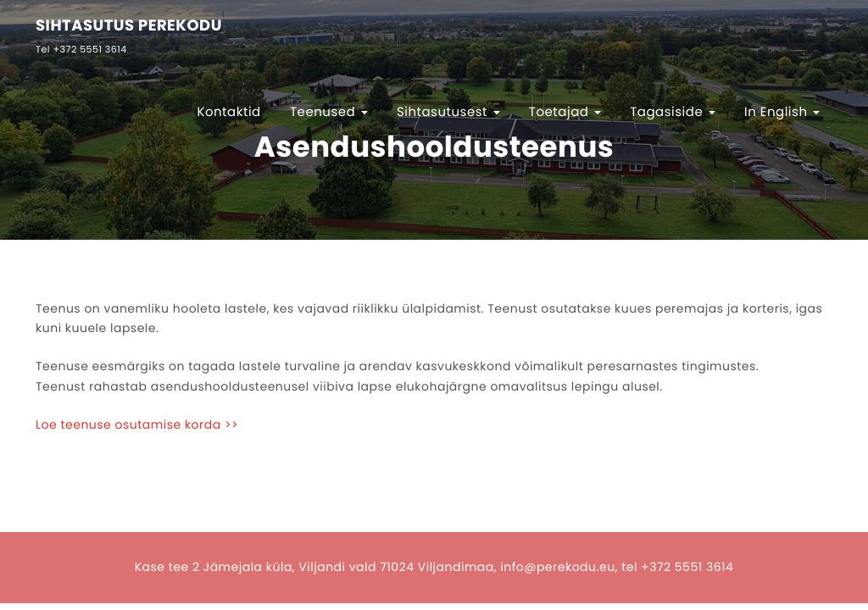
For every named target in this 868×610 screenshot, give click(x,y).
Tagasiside (673, 112)
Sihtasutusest (448, 112)
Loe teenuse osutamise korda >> (137, 424)
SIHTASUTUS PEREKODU (129, 27)
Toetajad (565, 112)
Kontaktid (228, 112)
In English (782, 112)
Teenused (329, 112)
